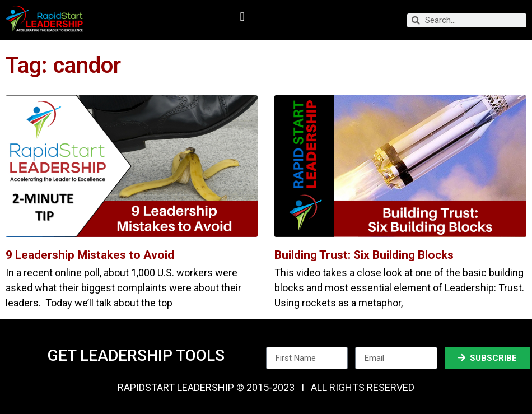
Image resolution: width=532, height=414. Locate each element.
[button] (242, 17)
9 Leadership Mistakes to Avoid (90, 255)
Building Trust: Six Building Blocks (364, 255)
